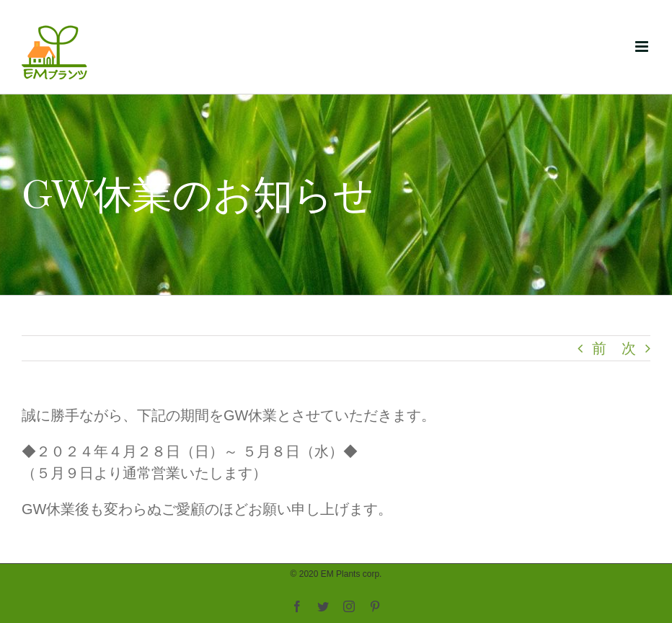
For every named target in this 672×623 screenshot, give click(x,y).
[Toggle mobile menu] (643, 47)
